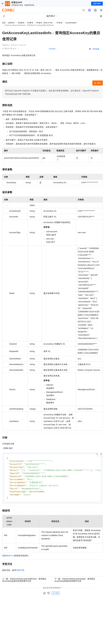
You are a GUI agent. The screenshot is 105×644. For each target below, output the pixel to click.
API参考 (30, 23)
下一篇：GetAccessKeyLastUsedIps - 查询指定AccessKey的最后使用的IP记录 (75, 582)
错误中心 (10, 558)
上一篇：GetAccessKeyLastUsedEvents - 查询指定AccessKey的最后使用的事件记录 (24, 582)
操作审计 (12, 23)
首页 (4, 23)
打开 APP (97, 4)
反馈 (56, 595)
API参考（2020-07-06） (45, 23)
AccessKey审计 (71, 23)
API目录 (59, 23)
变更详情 (20, 572)
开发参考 (21, 23)
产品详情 (52, 49)
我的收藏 (96, 49)
